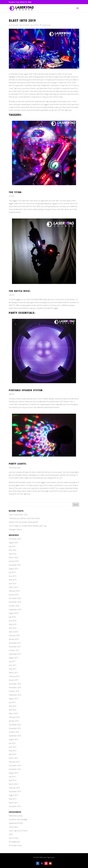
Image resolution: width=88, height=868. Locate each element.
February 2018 (14, 635)
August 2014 (14, 773)
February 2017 (14, 676)
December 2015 (15, 725)
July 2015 (12, 743)
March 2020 (13, 557)
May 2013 (13, 799)
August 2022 (14, 543)
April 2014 (13, 780)
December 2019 (15, 565)
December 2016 (15, 684)
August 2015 (14, 739)
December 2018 (15, 598)
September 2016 (15, 695)
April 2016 (13, 710)
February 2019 (14, 591)
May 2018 (13, 624)
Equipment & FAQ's (16, 823)
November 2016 (15, 687)
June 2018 (13, 621)
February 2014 (14, 788)
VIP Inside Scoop (45, 25)
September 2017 (15, 654)
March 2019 (13, 587)
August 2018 (14, 613)
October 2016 (14, 691)
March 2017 (13, 673)
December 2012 (15, 806)
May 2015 (13, 751)
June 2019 (13, 576)
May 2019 (13, 580)
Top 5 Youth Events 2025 (18, 515)
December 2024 (15, 539)
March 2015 (13, 758)
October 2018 (14, 606)
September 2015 (15, 736)
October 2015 (14, 732)
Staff (11, 834)
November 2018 (15, 602)
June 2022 (13, 550)
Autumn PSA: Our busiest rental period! (23, 522)
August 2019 (14, 569)
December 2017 (15, 643)
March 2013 (13, 803)
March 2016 (13, 713)
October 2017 (14, 650)
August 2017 (14, 658)
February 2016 (14, 717)
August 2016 (14, 699)
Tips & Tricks (34, 25)
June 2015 (13, 747)
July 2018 (12, 617)
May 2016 (13, 706)
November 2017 (15, 647)
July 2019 (12, 572)
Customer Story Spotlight (18, 819)
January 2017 (14, 680)
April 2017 (13, 669)
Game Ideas (13, 827)
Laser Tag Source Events (18, 831)
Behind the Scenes (16, 816)
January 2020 (14, 561)
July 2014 (12, 777)
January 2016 (14, 721)
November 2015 (15, 728)
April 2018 (13, 628)
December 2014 (15, 766)
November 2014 (15, 769)
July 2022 (12, 546)
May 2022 (13, 554)
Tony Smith (15, 25)
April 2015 (13, 754)
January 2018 (14, 639)
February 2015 (14, 762)
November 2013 (15, 791)
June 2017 (13, 665)
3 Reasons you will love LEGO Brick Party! (24, 518)
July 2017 (12, 661)
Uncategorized (14, 842)
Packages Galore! (15, 529)
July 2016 (12, 702)
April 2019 (13, 584)
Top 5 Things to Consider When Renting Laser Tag (27, 526)
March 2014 (13, 784)
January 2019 (14, 595)
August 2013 (14, 795)
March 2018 (13, 632)
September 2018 (15, 609)
